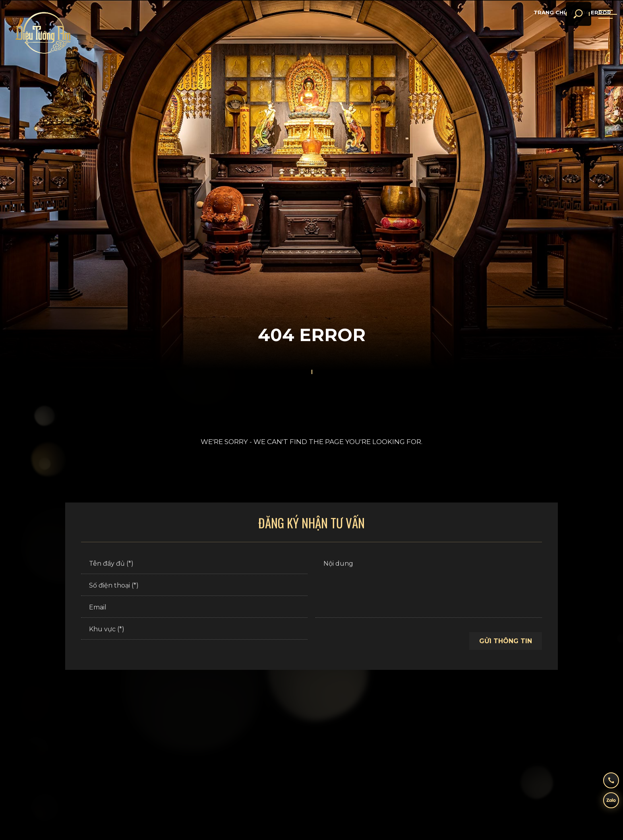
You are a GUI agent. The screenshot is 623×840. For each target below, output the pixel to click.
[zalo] (605, 802)
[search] (568, 28)
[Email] (194, 608)
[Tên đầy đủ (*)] (194, 564)
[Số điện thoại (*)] (194, 586)
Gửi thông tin (506, 641)
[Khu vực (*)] (194, 630)
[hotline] (605, 778)
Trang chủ (550, 12)
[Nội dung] (429, 586)
